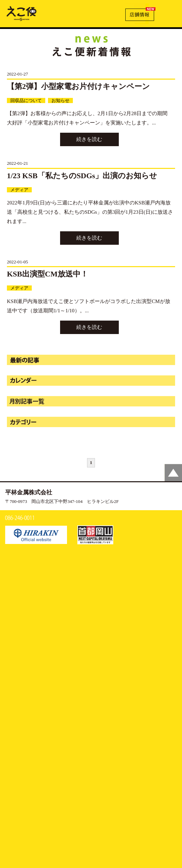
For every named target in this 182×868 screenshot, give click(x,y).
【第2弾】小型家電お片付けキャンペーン (78, 86)
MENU (169, 13)
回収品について (26, 100)
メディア (19, 190)
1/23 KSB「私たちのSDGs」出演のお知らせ (82, 176)
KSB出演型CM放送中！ (47, 274)
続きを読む (89, 139)
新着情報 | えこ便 (22, 13)
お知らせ (60, 100)
